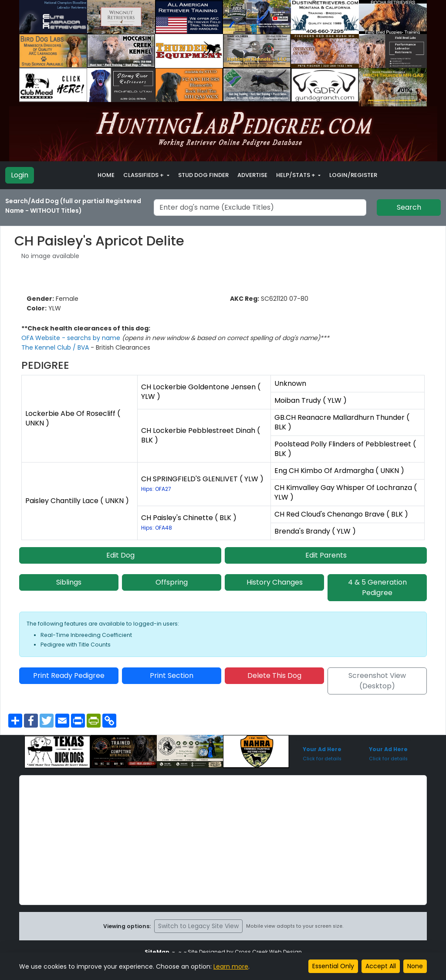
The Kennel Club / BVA (56, 347)
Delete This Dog (274, 675)
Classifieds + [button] (144, 175)
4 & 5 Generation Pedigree (377, 587)
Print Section (172, 675)
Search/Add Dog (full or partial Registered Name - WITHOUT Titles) (73, 206)
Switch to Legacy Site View (198, 926)
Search (409, 207)
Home (106, 175)
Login (20, 175)
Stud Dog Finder (203, 175)
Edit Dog (120, 555)
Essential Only (333, 966)
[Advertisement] (223, 840)
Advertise (252, 175)
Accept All (381, 966)
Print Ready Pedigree (69, 675)
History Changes (275, 582)
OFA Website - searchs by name (72, 338)
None (415, 966)
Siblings (69, 582)
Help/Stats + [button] (296, 175)
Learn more (231, 966)
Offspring (172, 582)
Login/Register (353, 175)
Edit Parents (326, 555)
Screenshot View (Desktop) (377, 681)
